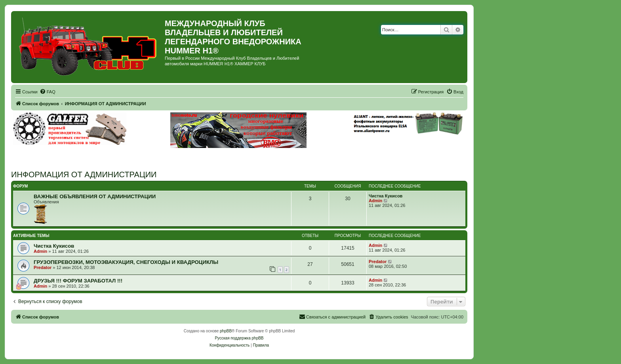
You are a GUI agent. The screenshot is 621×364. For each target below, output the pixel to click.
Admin (375, 201)
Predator (43, 267)
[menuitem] (48, 92)
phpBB (226, 331)
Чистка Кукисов (386, 196)
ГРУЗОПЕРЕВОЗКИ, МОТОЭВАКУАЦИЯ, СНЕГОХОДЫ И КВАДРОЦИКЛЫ (126, 262)
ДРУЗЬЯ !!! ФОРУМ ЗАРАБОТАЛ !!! (78, 281)
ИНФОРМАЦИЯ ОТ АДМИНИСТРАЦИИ (84, 174)
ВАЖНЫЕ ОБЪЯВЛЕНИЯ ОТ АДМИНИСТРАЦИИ (95, 196)
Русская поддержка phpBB (239, 338)
